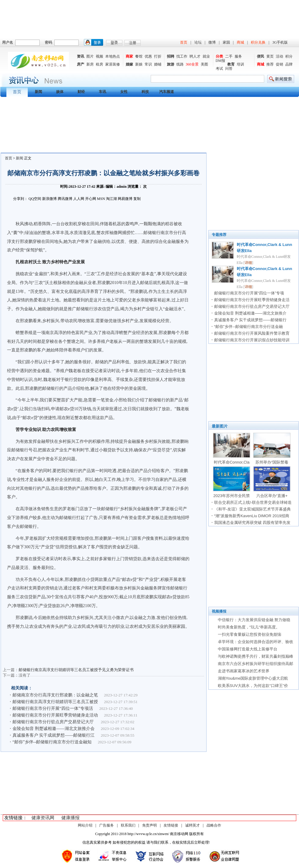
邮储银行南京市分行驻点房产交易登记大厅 (54, 722)
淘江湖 (111, 199)
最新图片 (220, 426)
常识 (148, 64)
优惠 (148, 56)
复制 (137, 199)
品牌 (289, 64)
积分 (289, 56)
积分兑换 (258, 42)
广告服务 (106, 825)
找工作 (182, 56)
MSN (101, 199)
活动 (279, 56)
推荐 (270, 64)
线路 (180, 64)
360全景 (192, 64)
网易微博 (125, 199)
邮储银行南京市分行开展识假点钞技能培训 (252, 340)
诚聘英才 (193, 825)
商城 (240, 42)
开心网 (91, 199)
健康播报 (70, 818)
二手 (229, 56)
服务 (238, 56)
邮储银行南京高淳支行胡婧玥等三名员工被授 (55, 702)
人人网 (79, 199)
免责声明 (149, 825)
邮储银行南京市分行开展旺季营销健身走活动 (55, 715)
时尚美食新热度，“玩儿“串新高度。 (249, 627)
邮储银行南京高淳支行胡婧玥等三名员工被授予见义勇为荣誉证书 (76, 670)
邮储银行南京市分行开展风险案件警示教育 (252, 333)
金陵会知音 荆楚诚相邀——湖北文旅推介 (250, 313)
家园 (226, 42)
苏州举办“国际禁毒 (272, 462)
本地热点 (113, 56)
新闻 (20, 158)
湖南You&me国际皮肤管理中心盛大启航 (253, 678)
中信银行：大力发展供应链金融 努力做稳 (254, 620)
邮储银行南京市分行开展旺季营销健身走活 (252, 300)
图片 (90, 56)
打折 (158, 56)
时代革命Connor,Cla (232, 462)
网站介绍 (85, 825)
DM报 (220, 61)
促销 (279, 64)
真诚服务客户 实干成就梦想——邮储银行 (250, 320)
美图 (204, 64)
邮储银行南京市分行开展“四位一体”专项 (249, 293)
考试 (219, 69)
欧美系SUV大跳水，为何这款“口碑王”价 (253, 686)
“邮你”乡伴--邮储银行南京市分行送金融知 (52, 742)
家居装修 (113, 64)
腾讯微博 (65, 199)
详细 (248, 263)
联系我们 (128, 825)
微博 (212, 42)
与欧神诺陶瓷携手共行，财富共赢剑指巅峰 (256, 656)
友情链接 (171, 825)
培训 (240, 64)
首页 (184, 42)
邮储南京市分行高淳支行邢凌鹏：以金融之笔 (55, 695)
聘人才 (195, 56)
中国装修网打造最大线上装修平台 (248, 649)
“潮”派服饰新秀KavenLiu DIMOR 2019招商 (252, 516)
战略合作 (214, 825)
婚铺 (158, 64)
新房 (90, 64)
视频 (99, 56)
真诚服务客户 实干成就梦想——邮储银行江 (54, 735)
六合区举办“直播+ (272, 496)
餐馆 (139, 56)
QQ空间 (35, 199)
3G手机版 (280, 42)
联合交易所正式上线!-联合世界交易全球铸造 (253, 502)
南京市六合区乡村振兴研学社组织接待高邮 (256, 664)
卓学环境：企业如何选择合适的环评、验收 (256, 642)
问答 (229, 69)
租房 (99, 64)
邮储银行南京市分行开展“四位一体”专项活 (53, 708)
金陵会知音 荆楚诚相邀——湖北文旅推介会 (54, 729)
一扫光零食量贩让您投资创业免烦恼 (250, 634)
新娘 (139, 64)
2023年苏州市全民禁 (232, 496)
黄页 (270, 56)
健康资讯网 (43, 818)
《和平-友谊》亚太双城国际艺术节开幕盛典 (252, 509)
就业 (206, 56)
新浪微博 (49, 199)
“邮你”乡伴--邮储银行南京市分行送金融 (249, 327)
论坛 (198, 42)
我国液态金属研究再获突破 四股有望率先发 (252, 523)
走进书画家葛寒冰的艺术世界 (244, 671)
